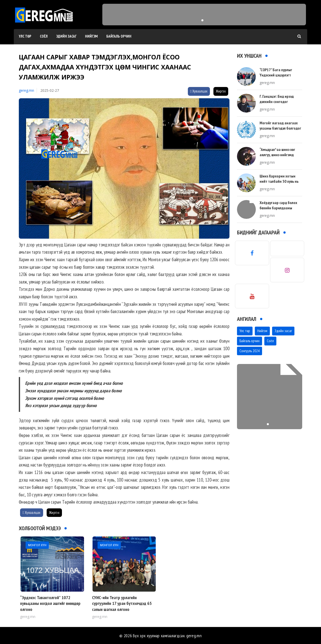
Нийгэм (91, 36)
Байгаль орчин (119, 36)
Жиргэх (221, 91)
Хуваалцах (199, 91)
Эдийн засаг (66, 36)
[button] (202, 20)
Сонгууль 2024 (250, 351)
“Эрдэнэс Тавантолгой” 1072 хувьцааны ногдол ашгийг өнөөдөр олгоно (50, 603)
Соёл (44, 36)
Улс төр (25, 36)
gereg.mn (26, 90)
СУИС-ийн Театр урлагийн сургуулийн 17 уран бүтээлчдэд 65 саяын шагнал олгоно (122, 603)
